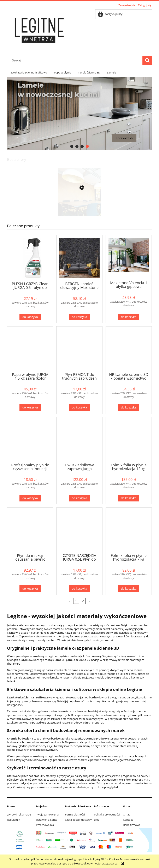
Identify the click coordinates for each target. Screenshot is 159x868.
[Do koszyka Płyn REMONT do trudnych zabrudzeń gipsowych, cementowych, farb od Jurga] (79, 408)
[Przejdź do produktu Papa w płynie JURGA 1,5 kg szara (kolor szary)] (30, 349)
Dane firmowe (132, 825)
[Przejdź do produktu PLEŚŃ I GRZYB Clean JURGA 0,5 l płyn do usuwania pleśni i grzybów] (30, 258)
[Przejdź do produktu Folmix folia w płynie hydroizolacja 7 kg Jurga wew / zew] (129, 530)
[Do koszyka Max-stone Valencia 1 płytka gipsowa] (129, 317)
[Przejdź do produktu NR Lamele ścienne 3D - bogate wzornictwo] (129, 349)
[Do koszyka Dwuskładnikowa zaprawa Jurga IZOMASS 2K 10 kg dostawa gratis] (79, 498)
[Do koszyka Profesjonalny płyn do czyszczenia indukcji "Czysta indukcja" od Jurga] (30, 498)
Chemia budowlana (20, 738)
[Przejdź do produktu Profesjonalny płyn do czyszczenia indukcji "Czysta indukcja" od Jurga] (30, 440)
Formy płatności (75, 814)
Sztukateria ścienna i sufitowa (27, 697)
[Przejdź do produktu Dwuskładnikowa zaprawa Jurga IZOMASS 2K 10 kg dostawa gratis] (79, 440)
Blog (97, 820)
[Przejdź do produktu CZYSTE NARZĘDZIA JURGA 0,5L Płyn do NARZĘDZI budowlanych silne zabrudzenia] (79, 530)
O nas (126, 814)
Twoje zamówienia (47, 814)
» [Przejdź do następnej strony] (89, 601)
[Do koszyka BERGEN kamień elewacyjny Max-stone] (79, 317)
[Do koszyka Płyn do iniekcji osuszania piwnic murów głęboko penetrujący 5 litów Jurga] (30, 589)
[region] (79, 113)
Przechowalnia (45, 825)
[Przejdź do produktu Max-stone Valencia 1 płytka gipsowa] (129, 257)
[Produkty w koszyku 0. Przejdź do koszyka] (111, 14)
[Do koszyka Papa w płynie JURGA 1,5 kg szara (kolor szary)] (30, 408)
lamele (59, 660)
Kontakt (128, 820)
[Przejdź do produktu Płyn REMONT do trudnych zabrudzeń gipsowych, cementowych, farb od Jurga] (79, 349)
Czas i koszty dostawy (78, 820)
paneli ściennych (83, 670)
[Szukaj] (147, 60)
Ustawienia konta (47, 820)
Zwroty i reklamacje (19, 814)
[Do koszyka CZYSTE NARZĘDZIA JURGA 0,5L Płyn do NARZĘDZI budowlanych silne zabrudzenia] (79, 589)
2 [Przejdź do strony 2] (83, 601)
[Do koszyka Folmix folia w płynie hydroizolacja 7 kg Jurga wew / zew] (129, 589)
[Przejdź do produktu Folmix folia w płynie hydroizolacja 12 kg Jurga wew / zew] (129, 440)
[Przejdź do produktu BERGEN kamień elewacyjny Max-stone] (79, 258)
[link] (79, 113)
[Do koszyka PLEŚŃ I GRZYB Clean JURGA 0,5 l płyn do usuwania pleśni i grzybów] (30, 317)
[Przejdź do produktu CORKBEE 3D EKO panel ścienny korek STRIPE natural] (79, 207)
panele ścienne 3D (78, 660)
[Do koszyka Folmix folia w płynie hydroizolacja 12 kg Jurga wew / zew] (129, 498)
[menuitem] (29, 73)
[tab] (72, 146)
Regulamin (14, 820)
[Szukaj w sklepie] (76, 60)
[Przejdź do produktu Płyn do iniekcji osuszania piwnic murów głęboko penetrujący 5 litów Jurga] (30, 530)
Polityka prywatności (107, 814)
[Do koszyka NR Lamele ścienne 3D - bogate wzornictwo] (129, 408)
